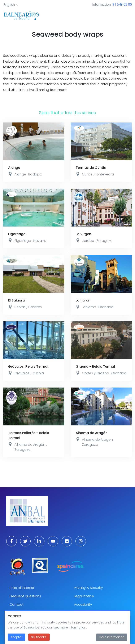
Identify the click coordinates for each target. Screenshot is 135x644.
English (9, 5)
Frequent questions (25, 596)
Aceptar (16, 637)
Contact (17, 605)
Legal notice (84, 596)
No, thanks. (39, 637)
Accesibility (83, 605)
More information (112, 637)
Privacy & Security (88, 588)
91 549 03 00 (122, 4)
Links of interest (22, 588)
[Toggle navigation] (126, 15)
